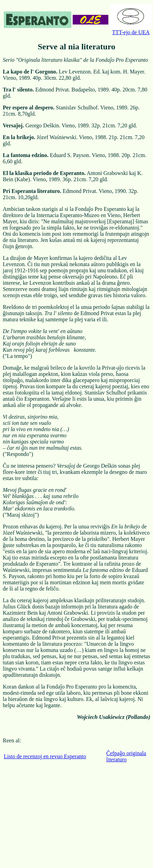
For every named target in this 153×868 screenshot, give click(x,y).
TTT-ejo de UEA (131, 30)
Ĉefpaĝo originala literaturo (126, 756)
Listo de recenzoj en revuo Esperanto (45, 756)
